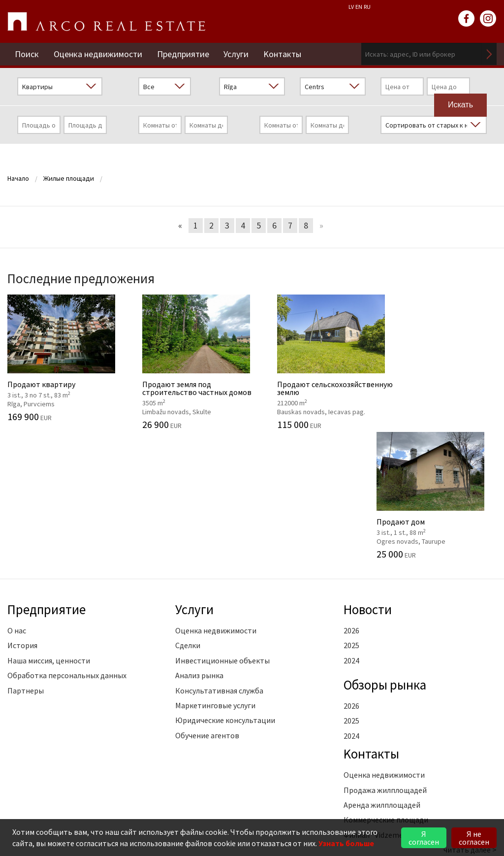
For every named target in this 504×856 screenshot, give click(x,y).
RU (367, 7)
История (22, 516)
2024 (351, 530)
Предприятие (183, 54)
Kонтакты (283, 54)
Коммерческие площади (386, 690)
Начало (18, 178)
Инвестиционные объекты (222, 530)
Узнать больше (346, 843)
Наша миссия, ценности (49, 530)
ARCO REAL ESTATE (106, 22)
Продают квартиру (63, 358)
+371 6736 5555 (75, 788)
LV (351, 7)
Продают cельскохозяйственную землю (315, 362)
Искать (489, 54)
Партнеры (26, 560)
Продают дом (441, 358)
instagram (488, 19)
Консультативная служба (219, 560)
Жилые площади (69, 178)
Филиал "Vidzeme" (375, 705)
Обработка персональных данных (67, 545)
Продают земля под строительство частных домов (189, 362)
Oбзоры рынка (385, 555)
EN (359, 7)
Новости (368, 480)
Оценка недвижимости (98, 54)
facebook (467, 19)
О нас (17, 500)
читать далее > (470, 720)
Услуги (236, 54)
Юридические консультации (225, 591)
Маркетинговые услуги (215, 575)
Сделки (188, 516)
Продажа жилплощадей (385, 660)
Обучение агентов (207, 605)
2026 (351, 500)
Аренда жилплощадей (382, 675)
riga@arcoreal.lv (72, 800)
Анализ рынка (199, 545)
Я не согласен (474, 838)
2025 (351, 516)
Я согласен (424, 838)
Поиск (27, 54)
